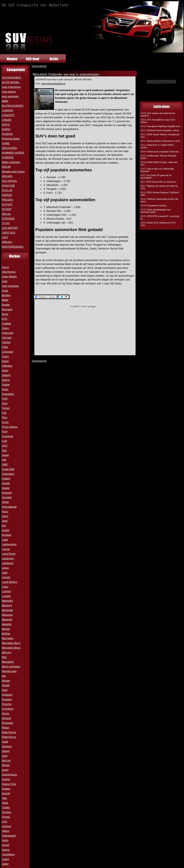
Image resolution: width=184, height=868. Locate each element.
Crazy (5, 356)
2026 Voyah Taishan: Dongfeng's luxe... (160, 136)
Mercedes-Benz (11, 648)
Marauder (8, 610)
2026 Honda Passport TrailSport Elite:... (160, 194)
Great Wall (8, 469)
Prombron (8, 709)
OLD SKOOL (10, 181)
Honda (6, 483)
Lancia (6, 549)
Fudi (4, 441)
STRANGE (8, 218)
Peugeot (7, 699)
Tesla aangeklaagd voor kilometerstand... (156, 211)
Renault (6, 718)
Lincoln (6, 577)
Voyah (6, 845)
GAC (5, 446)
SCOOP (7, 209)
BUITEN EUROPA (13, 106)
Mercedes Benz (11, 643)
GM (4, 460)
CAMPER (8, 110)
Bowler (6, 305)
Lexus (5, 568)
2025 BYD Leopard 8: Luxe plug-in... (160, 217)
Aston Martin (9, 276)
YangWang (8, 854)
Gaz (4, 450)
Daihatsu (7, 366)
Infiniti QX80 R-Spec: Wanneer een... (159, 163)
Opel (5, 690)
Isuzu (5, 511)
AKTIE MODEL (11, 82)
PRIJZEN (7, 200)
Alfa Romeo (9, 272)
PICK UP (7, 190)
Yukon (6, 859)
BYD (5, 319)
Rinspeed (7, 723)
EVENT (6, 129)
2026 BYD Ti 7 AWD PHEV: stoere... (158, 146)
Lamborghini (9, 544)
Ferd (5, 403)
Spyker (6, 779)
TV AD (6, 223)
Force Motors (10, 427)
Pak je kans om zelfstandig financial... (157, 170)
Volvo (5, 840)
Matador (7, 624)
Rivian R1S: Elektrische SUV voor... (158, 224)
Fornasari (7, 436)
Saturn (6, 751)
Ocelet (6, 685)
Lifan (5, 573)
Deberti (6, 375)
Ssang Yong (9, 784)
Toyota (6, 817)
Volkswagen (9, 836)
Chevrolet (8, 333)
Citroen (6, 342)
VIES (5, 237)
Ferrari (6, 408)
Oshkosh (7, 695)
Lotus (5, 587)
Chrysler (7, 338)
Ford (5, 432)
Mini (4, 657)
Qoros (5, 713)
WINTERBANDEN (13, 247)
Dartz (5, 370)
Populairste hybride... (154, 206)
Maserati (7, 619)
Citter (5, 347)
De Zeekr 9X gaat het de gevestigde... (156, 177)
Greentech (8, 474)
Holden (6, 479)
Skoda (6, 765)
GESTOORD (9, 148)
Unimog (6, 826)
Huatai (6, 488)
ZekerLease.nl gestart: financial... (160, 152)
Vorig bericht (39, 66)
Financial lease (11, 139)
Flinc (5, 417)
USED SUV (9, 233)
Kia (4, 526)
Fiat (4, 413)
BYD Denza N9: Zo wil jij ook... (159, 182)
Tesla (5, 803)
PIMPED (7, 195)
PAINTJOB (8, 186)
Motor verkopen (11, 162)
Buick (5, 314)
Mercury (7, 652)
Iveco (5, 516)
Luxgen (6, 596)
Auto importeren (11, 87)
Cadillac (7, 323)
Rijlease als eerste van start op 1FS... (159, 187)
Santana (7, 746)
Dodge (6, 385)
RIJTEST (7, 204)
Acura (5, 267)
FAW (5, 399)
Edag (5, 389)
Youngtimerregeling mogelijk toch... (161, 126)
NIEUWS (7, 176)
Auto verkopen (10, 286)
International (9, 507)
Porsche (7, 704)
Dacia (5, 361)
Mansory (7, 605)
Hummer (7, 493)
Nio (4, 676)
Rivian (6, 728)
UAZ (4, 822)
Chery (5, 328)
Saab (5, 742)
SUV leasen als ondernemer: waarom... (158, 114)
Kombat (6, 535)
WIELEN (7, 242)
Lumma (6, 591)
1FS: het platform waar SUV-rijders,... (158, 121)
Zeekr (5, 864)
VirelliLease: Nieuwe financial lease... (158, 157)
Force (5, 422)
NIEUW (6, 167)
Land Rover (9, 554)
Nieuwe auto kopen (13, 171)
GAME (6, 143)
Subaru (6, 789)
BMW (5, 101)
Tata (4, 798)
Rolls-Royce (9, 737)
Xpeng (6, 850)
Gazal (5, 455)
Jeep (5, 521)
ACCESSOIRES (11, 78)
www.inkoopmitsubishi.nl (53, 84)
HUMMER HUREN (13, 153)
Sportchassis (9, 775)
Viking (5, 831)
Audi (4, 281)
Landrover (8, 558)
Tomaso (7, 812)
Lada (5, 540)
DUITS (6, 125)
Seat (5, 756)
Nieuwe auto (9, 671)
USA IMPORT (10, 228)
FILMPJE (7, 134)
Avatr (5, 291)
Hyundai (7, 497)
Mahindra (7, 601)
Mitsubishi (8, 662)
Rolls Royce (9, 732)
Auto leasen (9, 92)
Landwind (8, 563)
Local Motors (9, 582)
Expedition (8, 394)
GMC (5, 464)
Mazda (6, 629)
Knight (6, 530)
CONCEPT (8, 115)
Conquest (8, 352)
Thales (6, 807)
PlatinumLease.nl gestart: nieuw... (161, 130)
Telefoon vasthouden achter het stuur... (159, 200)
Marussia (7, 615)
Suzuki (6, 793)
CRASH (7, 120)
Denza (6, 380)
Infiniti (5, 502)
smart (5, 770)
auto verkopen (10, 96)
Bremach (7, 309)
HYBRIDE (8, 157)
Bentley (6, 295)
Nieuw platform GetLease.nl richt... (161, 141)
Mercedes (8, 638)
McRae (6, 634)
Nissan (6, 681)
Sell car (6, 214)
